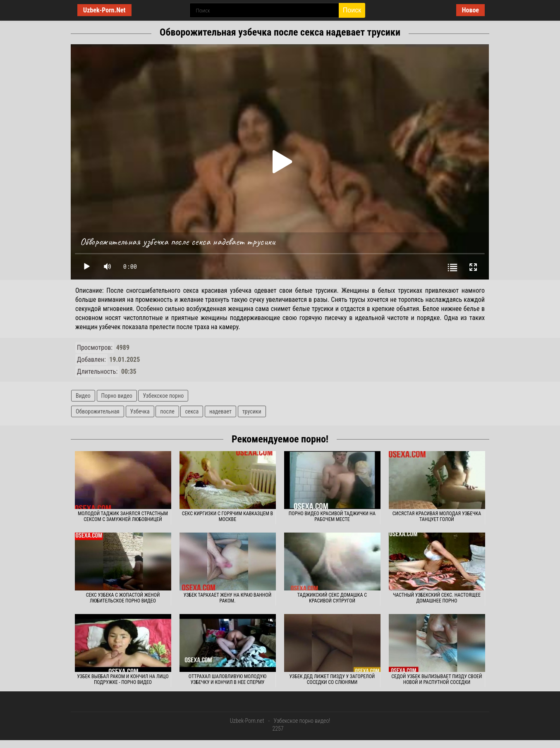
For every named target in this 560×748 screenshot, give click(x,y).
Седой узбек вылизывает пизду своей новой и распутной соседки (437, 679)
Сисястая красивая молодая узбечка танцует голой (437, 516)
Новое (470, 10)
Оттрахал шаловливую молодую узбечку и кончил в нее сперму (227, 679)
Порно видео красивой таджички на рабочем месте (332, 516)
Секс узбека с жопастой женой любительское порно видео (123, 598)
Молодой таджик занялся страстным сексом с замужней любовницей (123, 516)
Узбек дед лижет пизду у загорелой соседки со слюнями (332, 679)
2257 (278, 729)
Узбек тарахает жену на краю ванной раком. (227, 598)
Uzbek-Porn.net (247, 721)
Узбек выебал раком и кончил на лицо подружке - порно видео (123, 679)
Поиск (352, 10)
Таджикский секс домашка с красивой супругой (332, 598)
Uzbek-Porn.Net (104, 10)
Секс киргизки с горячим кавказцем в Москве (227, 516)
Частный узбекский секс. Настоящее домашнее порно (437, 598)
